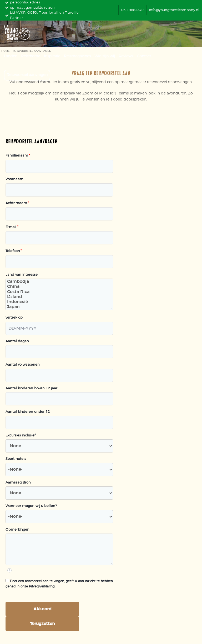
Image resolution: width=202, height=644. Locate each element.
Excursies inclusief (21, 436)
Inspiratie (52, 56)
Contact (144, 56)
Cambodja (59, 282)
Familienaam (18, 156)
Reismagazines (77, 56)
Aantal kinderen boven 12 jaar (31, 388)
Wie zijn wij (105, 56)
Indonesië (59, 302)
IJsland (59, 297)
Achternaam (17, 203)
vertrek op (14, 318)
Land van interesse (22, 275)
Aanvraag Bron (18, 483)
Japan (59, 307)
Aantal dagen (17, 341)
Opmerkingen (17, 530)
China (59, 287)
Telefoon (14, 251)
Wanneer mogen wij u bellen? (31, 506)
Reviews (126, 56)
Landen (11, 56)
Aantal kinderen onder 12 (28, 412)
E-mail (12, 227)
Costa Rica (59, 292)
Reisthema (31, 56)
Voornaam (14, 179)
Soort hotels (16, 459)
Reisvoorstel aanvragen (27, 75)
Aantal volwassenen (23, 365)
